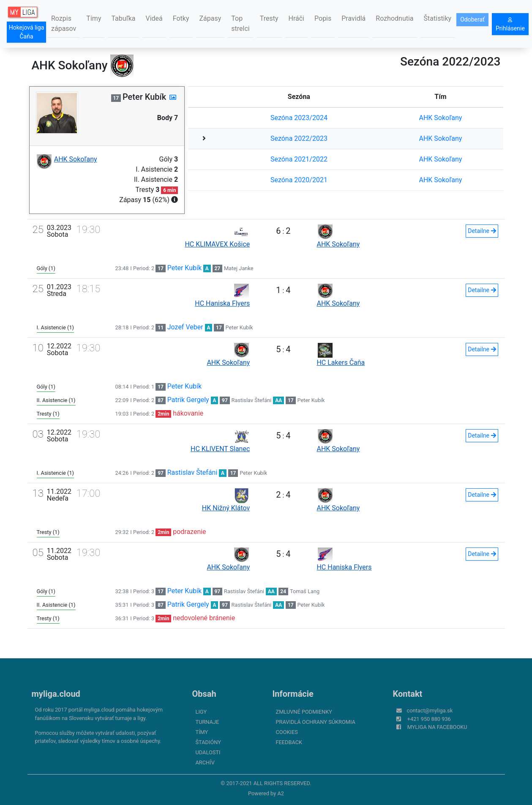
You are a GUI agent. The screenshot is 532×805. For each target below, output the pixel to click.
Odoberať (472, 19)
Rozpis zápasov (64, 23)
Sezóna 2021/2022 (299, 159)
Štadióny (208, 742)
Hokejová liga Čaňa (27, 32)
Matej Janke (239, 268)
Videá (154, 18)
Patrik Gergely (188, 400)
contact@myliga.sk (430, 711)
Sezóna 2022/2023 (299, 138)
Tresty (269, 18)
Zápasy (210, 18)
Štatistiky (438, 18)
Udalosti (208, 752)
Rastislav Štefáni (252, 400)
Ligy (201, 712)
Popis (323, 18)
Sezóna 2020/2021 (299, 180)
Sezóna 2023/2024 (299, 118)
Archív (205, 763)
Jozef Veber (185, 327)
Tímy (94, 18)
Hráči (297, 18)
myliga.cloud (56, 694)
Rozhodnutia (394, 18)
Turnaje (207, 722)
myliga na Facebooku (437, 727)
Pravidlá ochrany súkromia (316, 722)
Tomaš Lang (305, 591)
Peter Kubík (184, 268)
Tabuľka (123, 18)
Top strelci (240, 23)
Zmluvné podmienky (304, 712)
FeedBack (289, 742)
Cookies (287, 732)
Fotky (181, 18)
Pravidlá (353, 18)
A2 (281, 793)
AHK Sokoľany (440, 118)
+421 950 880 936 (429, 719)
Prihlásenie (510, 25)
